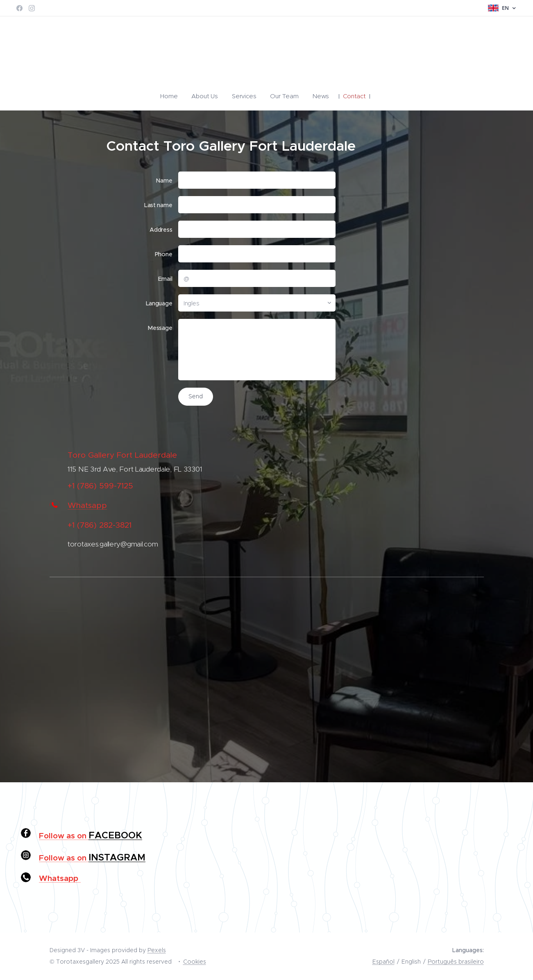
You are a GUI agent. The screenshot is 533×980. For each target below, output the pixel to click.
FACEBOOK (115, 835)
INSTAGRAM (117, 857)
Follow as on (64, 835)
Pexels (157, 950)
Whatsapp (87, 505)
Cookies (195, 962)
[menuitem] (176, 96)
